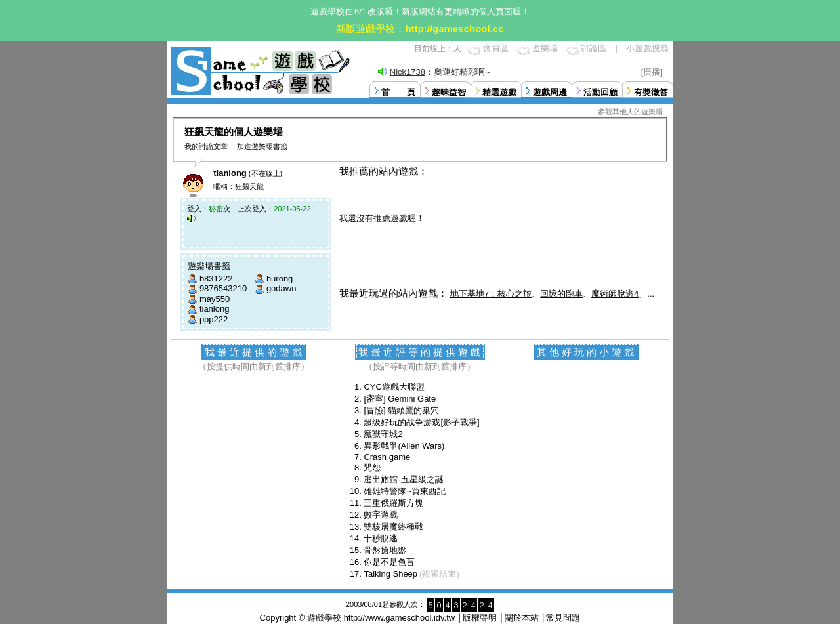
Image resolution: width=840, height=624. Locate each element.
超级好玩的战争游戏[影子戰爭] (421, 422)
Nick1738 (408, 72)
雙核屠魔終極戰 (393, 527)
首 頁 (398, 92)
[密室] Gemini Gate (400, 399)
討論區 (594, 48)
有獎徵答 (651, 92)
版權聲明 (480, 618)
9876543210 (223, 288)
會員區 (496, 48)
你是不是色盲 (389, 562)
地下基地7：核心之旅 (491, 294)
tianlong (215, 309)
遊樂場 (545, 48)
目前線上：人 (438, 49)
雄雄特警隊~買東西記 (405, 491)
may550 (215, 299)
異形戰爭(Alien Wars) (404, 446)
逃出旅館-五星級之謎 (403, 479)
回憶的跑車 (561, 294)
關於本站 (522, 618)
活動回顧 (600, 92)
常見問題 (563, 618)
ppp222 (214, 319)
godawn (282, 288)
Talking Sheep (390, 574)
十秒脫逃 (381, 538)
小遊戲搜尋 (647, 48)
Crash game (387, 457)
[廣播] (652, 72)
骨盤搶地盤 (385, 550)
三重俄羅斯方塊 (393, 503)
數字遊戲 (381, 515)
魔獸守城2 (383, 434)
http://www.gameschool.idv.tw (400, 618)
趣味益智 (449, 92)
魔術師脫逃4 (615, 294)
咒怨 (372, 468)
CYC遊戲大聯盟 (394, 387)
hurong (280, 279)
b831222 (216, 279)
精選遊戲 (499, 92)
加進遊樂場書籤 (262, 146)
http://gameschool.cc (454, 29)
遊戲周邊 (550, 92)
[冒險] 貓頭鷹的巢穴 (401, 410)
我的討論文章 (206, 146)
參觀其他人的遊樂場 (630, 112)
